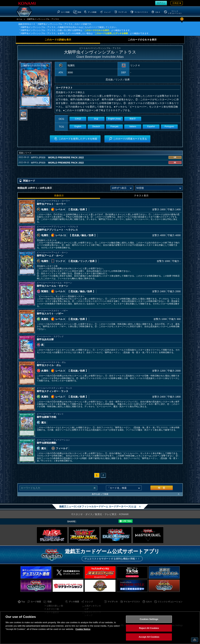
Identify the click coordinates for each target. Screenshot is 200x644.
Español (151, 126)
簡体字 (133, 119)
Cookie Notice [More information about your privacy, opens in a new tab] (83, 629)
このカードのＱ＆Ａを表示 (97, 30)
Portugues (169, 126)
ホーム (19, 19)
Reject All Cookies (149, 628)
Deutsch (96, 126)
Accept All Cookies (149, 637)
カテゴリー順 (53, 609)
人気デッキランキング (93, 607)
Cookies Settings (149, 619)
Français (114, 126)
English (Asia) (114, 119)
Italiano (133, 126)
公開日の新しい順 (55, 606)
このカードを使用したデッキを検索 (111, 33)
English (78, 126)
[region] (100, 628)
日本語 (78, 119)
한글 (96, 119)
